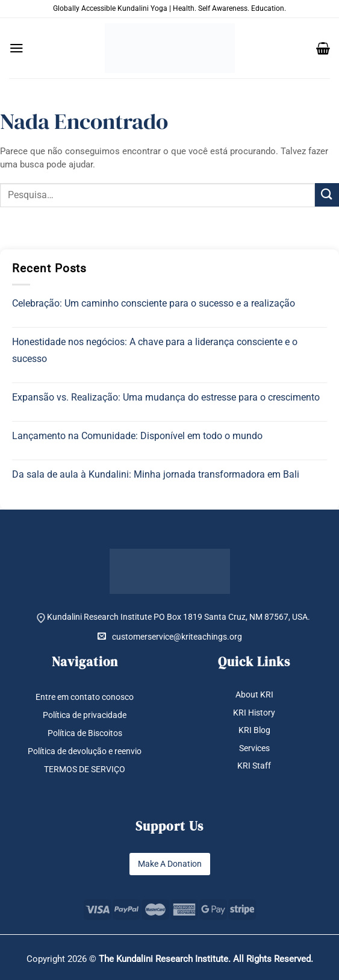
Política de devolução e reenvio (85, 751)
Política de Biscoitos (85, 733)
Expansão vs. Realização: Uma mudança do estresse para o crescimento (166, 397)
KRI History (254, 713)
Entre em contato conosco (85, 697)
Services (254, 748)
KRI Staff (254, 766)
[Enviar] (327, 195)
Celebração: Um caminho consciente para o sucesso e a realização (154, 303)
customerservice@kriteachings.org (170, 636)
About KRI (254, 694)
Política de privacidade (85, 715)
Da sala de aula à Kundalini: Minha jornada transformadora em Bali (156, 474)
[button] (17, 48)
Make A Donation (170, 864)
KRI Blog (254, 730)
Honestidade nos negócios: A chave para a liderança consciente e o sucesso (155, 350)
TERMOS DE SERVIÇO (85, 769)
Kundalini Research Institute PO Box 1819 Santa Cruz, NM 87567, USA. (179, 617)
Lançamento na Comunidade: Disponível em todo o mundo (137, 436)
